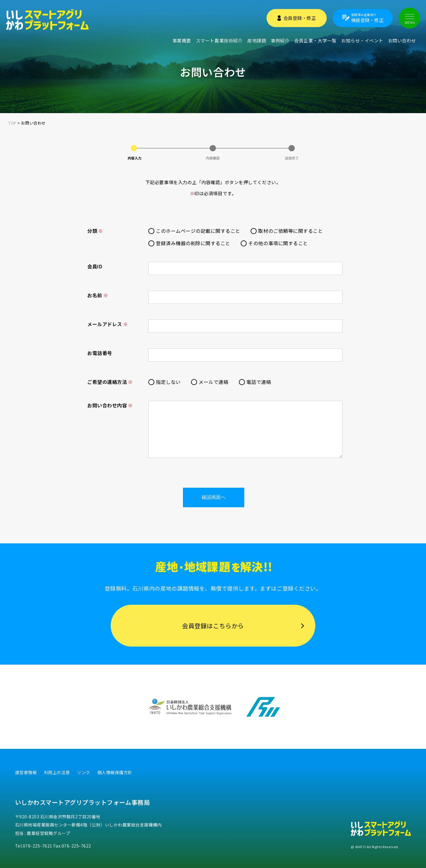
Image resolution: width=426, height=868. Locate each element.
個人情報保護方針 (115, 772)
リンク (84, 772)
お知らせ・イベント (362, 40)
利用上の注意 (57, 772)
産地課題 (257, 40)
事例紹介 (280, 40)
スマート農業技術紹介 (219, 40)
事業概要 (182, 40)
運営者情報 (26, 772)
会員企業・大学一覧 (315, 40)
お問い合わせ (402, 40)
